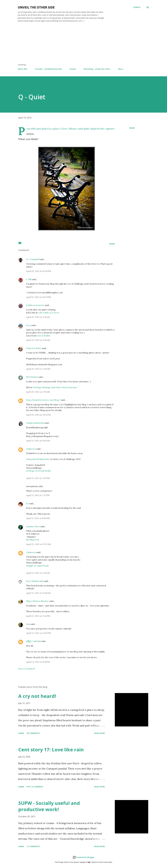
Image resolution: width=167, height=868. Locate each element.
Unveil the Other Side (36, 7)
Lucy (28, 325)
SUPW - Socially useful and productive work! (49, 806)
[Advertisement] (83, 44)
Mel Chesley (32, 377)
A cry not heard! (37, 696)
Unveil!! (73, 69)
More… (121, 69)
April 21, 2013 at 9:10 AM (38, 441)
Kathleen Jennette (35, 305)
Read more (100, 733)
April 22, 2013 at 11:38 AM (38, 593)
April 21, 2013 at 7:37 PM (38, 495)
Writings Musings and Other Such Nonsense (55, 387)
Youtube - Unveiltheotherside (48, 69)
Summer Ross (33, 526)
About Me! (22, 69)
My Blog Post (33, 540)
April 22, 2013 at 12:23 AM (38, 544)
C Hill (29, 279)
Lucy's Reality (44, 336)
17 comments (33, 846)
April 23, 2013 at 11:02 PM (38, 633)
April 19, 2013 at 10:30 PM (39, 271)
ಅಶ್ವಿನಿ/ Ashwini (33, 641)
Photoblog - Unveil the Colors (97, 69)
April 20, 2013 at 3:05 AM (38, 340)
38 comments (33, 733)
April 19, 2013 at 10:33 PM (38, 297)
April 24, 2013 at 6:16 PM (38, 662)
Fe (27, 503)
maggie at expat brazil (37, 566)
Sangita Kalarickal (35, 423)
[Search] (137, 7)
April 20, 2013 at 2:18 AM (38, 317)
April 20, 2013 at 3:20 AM (38, 369)
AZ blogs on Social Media (38, 471)
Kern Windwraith (35, 581)
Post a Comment (27, 669)
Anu (28, 624)
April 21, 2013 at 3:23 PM (38, 478)
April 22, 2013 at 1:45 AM (38, 573)
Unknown (31, 449)
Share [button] (132, 128)
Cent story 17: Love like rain (51, 750)
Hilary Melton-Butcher (37, 601)
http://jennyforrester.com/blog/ (43, 400)
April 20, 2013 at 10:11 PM (38, 415)
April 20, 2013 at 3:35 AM (38, 392)
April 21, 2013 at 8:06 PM (38, 518)
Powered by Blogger (83, 857)
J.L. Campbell (33, 259)
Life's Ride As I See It (49, 313)
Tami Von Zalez (34, 348)
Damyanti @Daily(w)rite (38, 459)
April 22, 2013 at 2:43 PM (38, 616)
